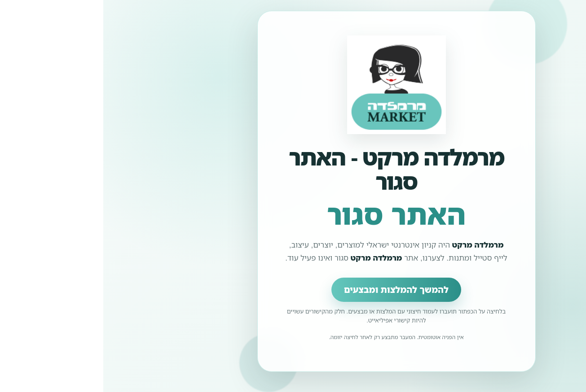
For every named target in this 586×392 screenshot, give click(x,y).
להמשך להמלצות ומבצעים (293, 290)
